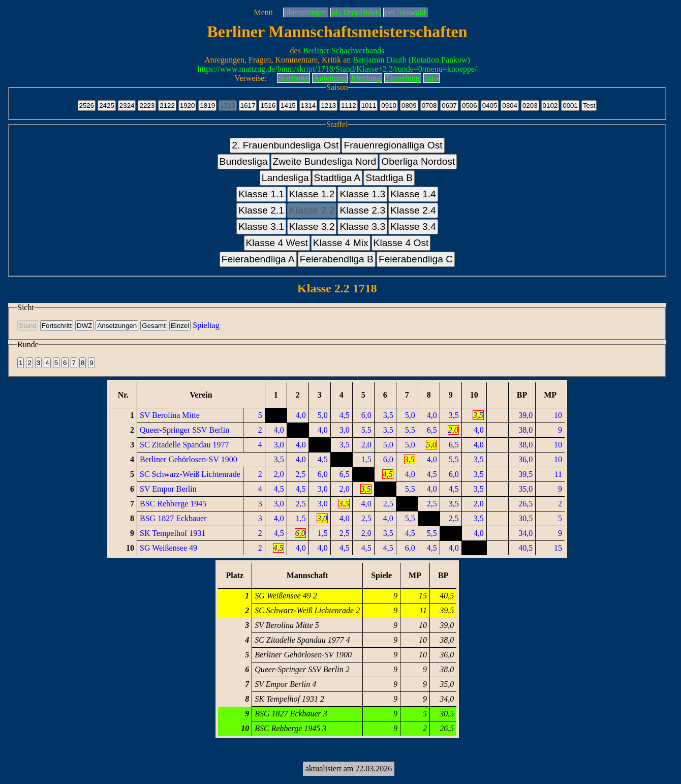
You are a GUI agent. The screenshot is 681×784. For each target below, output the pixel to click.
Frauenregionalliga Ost (393, 145)
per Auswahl (405, 12)
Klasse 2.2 (312, 210)
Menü (263, 12)
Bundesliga (244, 161)
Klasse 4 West (277, 243)
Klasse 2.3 (362, 210)
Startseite (294, 78)
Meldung (366, 78)
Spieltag (206, 325)
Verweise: (251, 78)
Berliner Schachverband (342, 51)
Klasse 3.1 (261, 227)
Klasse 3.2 (312, 227)
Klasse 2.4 (413, 210)
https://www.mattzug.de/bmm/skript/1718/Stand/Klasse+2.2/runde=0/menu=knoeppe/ (337, 69)
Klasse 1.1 (261, 194)
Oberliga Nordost (418, 161)
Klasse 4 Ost (401, 243)
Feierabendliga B (337, 259)
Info (432, 78)
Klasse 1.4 (413, 194)
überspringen (306, 12)
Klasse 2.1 (261, 210)
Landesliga (285, 178)
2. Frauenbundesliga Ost (285, 145)
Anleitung (330, 78)
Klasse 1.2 (312, 194)
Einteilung (403, 78)
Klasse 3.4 (413, 227)
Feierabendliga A (258, 259)
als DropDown (356, 12)
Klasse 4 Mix (341, 243)
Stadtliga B (389, 178)
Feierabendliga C (416, 259)
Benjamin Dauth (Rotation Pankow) (411, 60)
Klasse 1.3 (362, 194)
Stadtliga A (337, 178)
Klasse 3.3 (362, 227)
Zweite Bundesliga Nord (325, 161)
